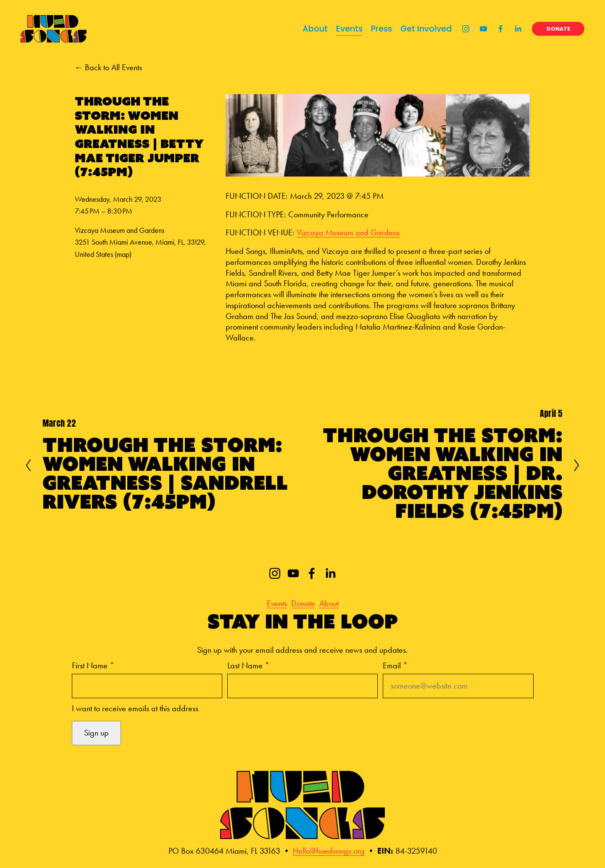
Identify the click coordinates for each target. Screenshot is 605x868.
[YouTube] (480, 32)
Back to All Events (113, 67)
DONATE (555, 32)
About (311, 32)
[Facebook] (497, 32)
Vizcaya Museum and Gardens (348, 233)
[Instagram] (462, 32)
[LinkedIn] (514, 32)
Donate (303, 603)
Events (346, 32)
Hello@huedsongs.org (329, 851)
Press (378, 32)
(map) (123, 254)
